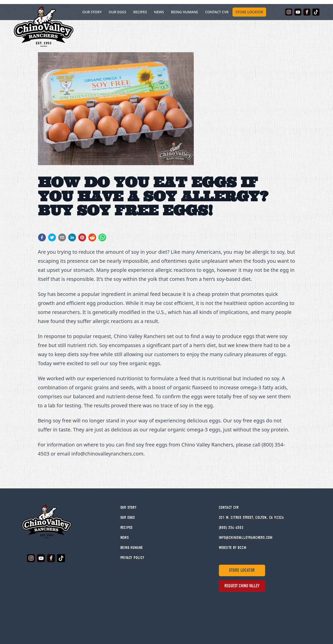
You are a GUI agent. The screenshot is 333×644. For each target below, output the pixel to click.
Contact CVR (217, 12)
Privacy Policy (132, 558)
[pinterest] (82, 237)
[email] (62, 237)
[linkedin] (72, 237)
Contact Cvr (229, 507)
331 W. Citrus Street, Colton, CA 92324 (251, 518)
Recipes (140, 12)
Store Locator (249, 12)
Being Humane (184, 12)
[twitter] (52, 237)
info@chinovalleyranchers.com (246, 538)
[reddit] (92, 237)
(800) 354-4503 (231, 528)
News (159, 12)
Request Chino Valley (242, 586)
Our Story (129, 507)
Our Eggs (118, 12)
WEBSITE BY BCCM (233, 548)
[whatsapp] (102, 237)
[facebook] (42, 237)
